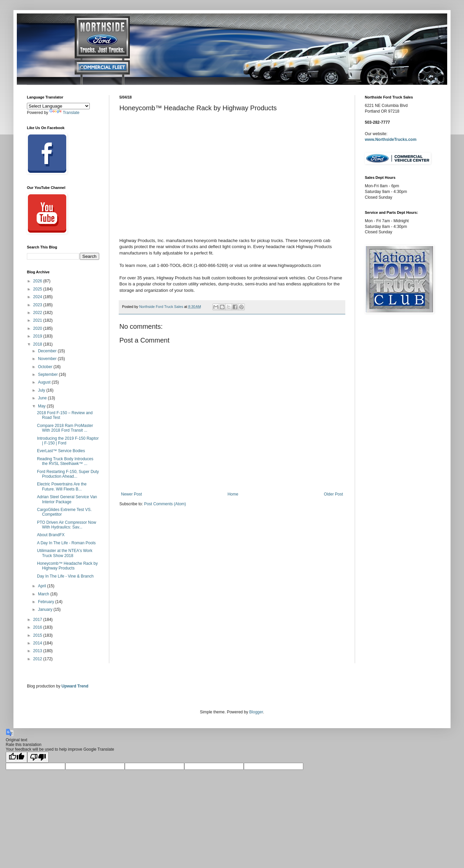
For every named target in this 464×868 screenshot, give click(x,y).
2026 (38, 281)
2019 (38, 336)
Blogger (256, 712)
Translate (65, 113)
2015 (38, 635)
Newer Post (131, 494)
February (47, 602)
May (42, 406)
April (43, 586)
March (44, 594)
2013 (38, 651)
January (46, 609)
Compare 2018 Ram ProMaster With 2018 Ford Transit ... (65, 428)
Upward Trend (75, 686)
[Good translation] (16, 757)
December (48, 351)
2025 (38, 289)
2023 (38, 305)
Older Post (333, 494)
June (43, 398)
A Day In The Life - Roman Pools (66, 543)
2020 (38, 328)
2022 (38, 313)
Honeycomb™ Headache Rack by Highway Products (67, 566)
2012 (38, 659)
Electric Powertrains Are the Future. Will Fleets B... (62, 486)
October (46, 367)
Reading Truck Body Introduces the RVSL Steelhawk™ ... (65, 461)
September (48, 374)
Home (233, 494)
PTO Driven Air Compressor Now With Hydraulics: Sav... (67, 525)
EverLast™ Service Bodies (61, 451)
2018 (38, 344)
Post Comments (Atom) (165, 504)
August (45, 382)
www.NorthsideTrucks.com (391, 140)
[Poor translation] (38, 757)
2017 (38, 620)
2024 (38, 297)
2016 (38, 627)
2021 (38, 320)
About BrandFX (51, 535)
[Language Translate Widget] (58, 106)
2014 (38, 643)
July (42, 390)
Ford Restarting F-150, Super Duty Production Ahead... (68, 474)
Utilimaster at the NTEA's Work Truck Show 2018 (65, 553)
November (48, 359)
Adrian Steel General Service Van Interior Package (67, 499)
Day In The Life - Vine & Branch (65, 576)
